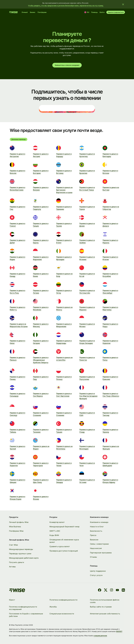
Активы (12, 567)
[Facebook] (100, 590)
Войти (102, 12)
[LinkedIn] (123, 590)
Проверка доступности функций (64, 551)
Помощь (94, 12)
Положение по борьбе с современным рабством (26, 615)
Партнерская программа (101, 553)
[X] (106, 590)
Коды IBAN (54, 535)
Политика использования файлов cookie (105, 601)
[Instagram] (112, 590)
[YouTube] (117, 590)
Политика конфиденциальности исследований (23, 608)
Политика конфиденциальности (63, 600)
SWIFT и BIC (55, 531)
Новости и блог (97, 527)
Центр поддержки (98, 571)
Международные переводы (21, 549)
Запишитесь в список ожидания (67, 65)
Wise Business (15, 527)
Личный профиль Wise (19, 522)
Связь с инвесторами (99, 544)
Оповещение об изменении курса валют (64, 541)
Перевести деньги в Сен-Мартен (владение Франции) (88, 396)
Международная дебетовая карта (24, 558)
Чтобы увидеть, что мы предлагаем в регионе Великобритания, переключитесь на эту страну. (66, 6)
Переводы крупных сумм (20, 554)
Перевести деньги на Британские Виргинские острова (64, 190)
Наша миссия (96, 548)
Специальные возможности (62, 614)
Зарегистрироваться (116, 12)
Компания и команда (99, 522)
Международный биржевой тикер (64, 527)
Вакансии (94, 540)
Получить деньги (17, 562)
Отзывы (93, 557)
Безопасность (96, 531)
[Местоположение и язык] (87, 12)
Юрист (12, 600)
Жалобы (53, 607)
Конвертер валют (57, 522)
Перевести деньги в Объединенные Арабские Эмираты (41, 360)
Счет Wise (13, 545)
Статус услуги (96, 575)
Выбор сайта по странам (101, 607)
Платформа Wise (16, 531)
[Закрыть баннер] (123, 4)
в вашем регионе (100, 636)
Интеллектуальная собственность (105, 614)
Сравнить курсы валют (60, 546)
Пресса (93, 535)
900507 (119, 631)
